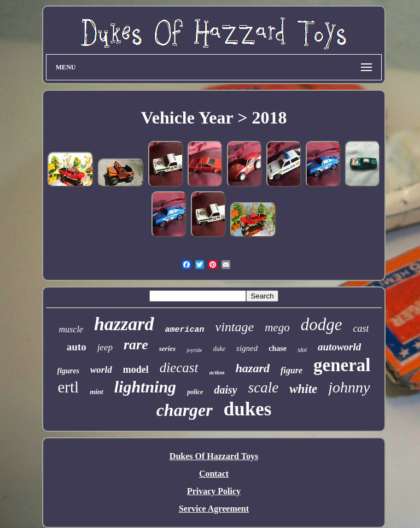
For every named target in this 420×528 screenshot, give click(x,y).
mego (277, 327)
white (303, 389)
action (217, 372)
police (195, 392)
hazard (253, 368)
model (136, 369)
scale (263, 388)
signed (247, 348)
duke (219, 349)
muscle (71, 329)
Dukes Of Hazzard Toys (214, 456)
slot (302, 350)
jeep (105, 347)
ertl (68, 387)
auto (77, 347)
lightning (145, 387)
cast (361, 328)
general (342, 365)
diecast (179, 368)
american (185, 330)
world (101, 370)
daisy (225, 390)
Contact (214, 474)
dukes (248, 409)
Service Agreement (214, 509)
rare (136, 345)
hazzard (124, 324)
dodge (322, 324)
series (167, 348)
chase (278, 348)
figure (291, 370)
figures (68, 371)
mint (97, 392)
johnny (349, 387)
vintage (235, 327)
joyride (194, 350)
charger (185, 410)
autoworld (339, 347)
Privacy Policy (214, 491)
